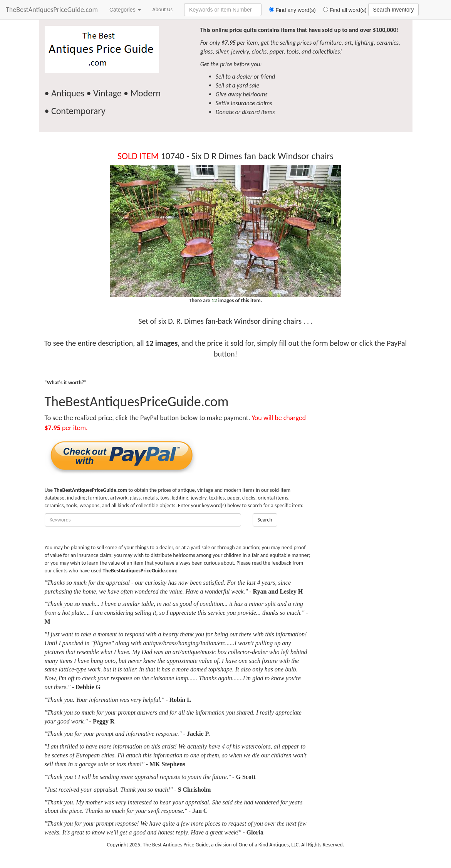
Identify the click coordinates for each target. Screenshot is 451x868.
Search (265, 520)
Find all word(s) (342, 10)
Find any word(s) (289, 10)
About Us (163, 9)
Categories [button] (125, 10)
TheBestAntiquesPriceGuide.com (52, 10)
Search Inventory (394, 10)
